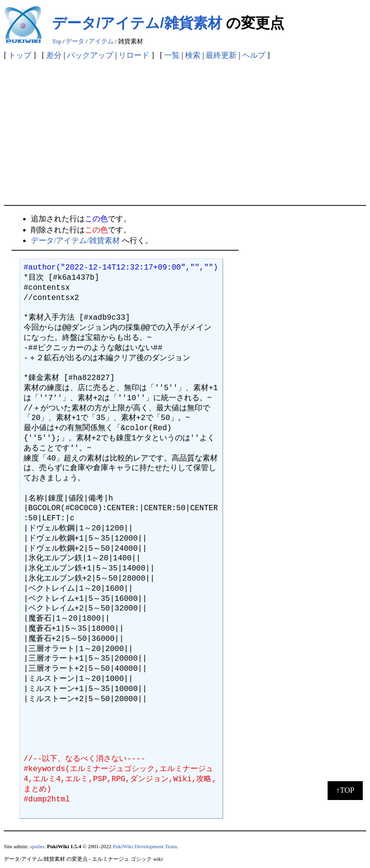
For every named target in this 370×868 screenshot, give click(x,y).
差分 (54, 55)
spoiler (37, 846)
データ (75, 41)
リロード (134, 55)
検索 (193, 55)
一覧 (172, 55)
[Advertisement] (185, 133)
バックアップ (90, 55)
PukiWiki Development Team (145, 846)
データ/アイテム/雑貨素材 (137, 23)
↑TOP (345, 790)
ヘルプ (254, 55)
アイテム (101, 41)
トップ (20, 55)
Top (57, 41)
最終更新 (221, 55)
